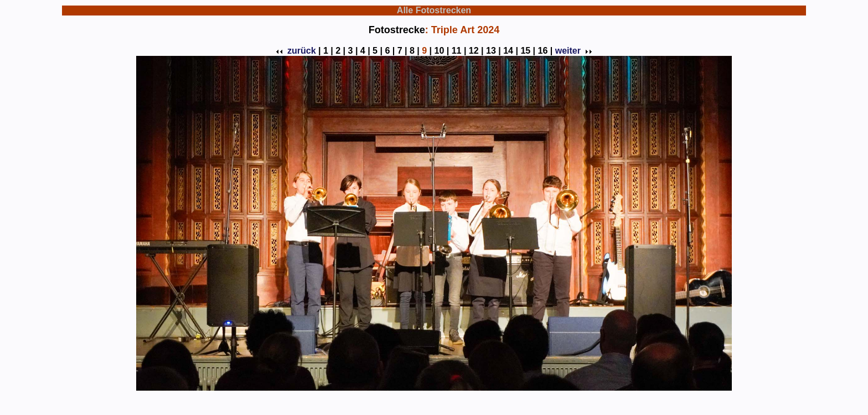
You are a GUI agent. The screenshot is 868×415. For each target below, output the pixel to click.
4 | (365, 51)
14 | (511, 51)
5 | (378, 51)
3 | (353, 51)
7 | (402, 51)
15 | (528, 51)
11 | (459, 51)
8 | (415, 51)
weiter (572, 51)
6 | (390, 51)
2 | (340, 51)
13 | (494, 51)
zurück (297, 51)
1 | (328, 51)
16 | (546, 51)
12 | (476, 51)
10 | (442, 51)
